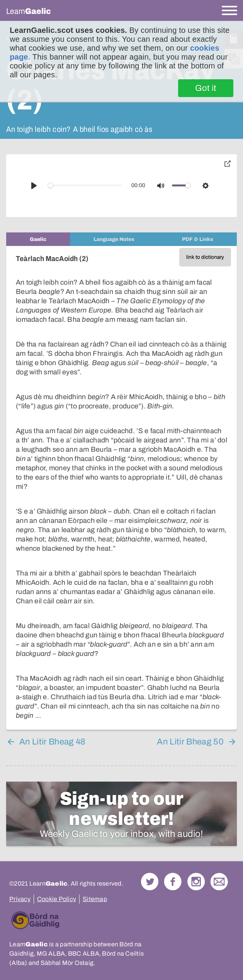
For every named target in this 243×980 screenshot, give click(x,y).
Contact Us (219, 882)
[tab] (38, 239)
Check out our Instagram (196, 882)
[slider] (85, 185)
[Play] (34, 186)
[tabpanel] (121, 488)
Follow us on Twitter (150, 882)
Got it (206, 88)
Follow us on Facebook (173, 882)
